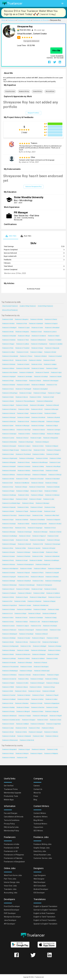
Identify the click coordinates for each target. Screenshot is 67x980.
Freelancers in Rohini (35, 397)
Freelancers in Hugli (37, 589)
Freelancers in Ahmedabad (52, 328)
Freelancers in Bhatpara (53, 434)
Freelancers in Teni (52, 385)
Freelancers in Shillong (51, 679)
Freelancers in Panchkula (23, 556)
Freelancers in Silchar (52, 638)
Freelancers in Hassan (34, 691)
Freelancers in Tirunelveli (42, 372)
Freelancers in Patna (8, 348)
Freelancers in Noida (8, 332)
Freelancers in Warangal (9, 417)
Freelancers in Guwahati (55, 356)
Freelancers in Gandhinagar (51, 560)
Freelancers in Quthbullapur (10, 536)
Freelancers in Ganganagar (35, 528)
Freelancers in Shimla (8, 597)
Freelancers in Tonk (35, 642)
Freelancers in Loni (7, 613)
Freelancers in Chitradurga (25, 663)
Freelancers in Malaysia (22, 753)
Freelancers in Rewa (8, 548)
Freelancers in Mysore (22, 397)
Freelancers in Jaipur (24, 328)
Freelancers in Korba (39, 450)
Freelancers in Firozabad (37, 479)
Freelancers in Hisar (8, 487)
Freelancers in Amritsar (35, 360)
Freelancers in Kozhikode (38, 417)
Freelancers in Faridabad (54, 340)
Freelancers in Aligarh (8, 405)
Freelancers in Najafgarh (9, 377)
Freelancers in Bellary (38, 466)
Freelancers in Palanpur (23, 707)
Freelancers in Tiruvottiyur (9, 515)
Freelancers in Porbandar (9, 663)
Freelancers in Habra (52, 658)
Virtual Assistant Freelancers (10, 306)
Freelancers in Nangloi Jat (43, 564)
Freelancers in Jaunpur (25, 605)
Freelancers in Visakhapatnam (39, 344)
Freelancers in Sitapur (20, 613)
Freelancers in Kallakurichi (26, 372)
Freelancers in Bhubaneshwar (45, 401)
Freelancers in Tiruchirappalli (23, 389)
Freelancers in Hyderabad (36, 324)
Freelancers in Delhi (8, 319)
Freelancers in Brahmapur (24, 475)
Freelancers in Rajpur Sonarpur (10, 450)
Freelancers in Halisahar (24, 695)
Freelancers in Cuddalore (53, 593)
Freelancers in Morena (22, 642)
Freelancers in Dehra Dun (9, 421)
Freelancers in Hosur (50, 528)
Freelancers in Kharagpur (9, 544)
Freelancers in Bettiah (23, 699)
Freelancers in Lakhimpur (9, 658)
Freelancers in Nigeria (36, 753)
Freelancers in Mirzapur (53, 540)
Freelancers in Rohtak (8, 479)
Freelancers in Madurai (40, 356)
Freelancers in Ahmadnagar (27, 458)
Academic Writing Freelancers (28, 306)
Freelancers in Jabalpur (50, 364)
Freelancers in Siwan (55, 720)
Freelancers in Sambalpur (36, 618)
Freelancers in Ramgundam (51, 438)
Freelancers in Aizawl (22, 499)
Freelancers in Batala (8, 654)
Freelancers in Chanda (52, 471)
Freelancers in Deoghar (9, 552)
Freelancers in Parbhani (51, 491)
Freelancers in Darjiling (8, 707)
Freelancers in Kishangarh (37, 683)
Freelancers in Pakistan (9, 758)
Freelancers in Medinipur (9, 638)
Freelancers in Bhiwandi (52, 405)
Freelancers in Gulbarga (38, 434)
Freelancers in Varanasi (38, 368)
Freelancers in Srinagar (40, 393)
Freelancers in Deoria (21, 691)
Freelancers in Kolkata (8, 324)
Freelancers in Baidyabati (24, 736)
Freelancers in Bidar (20, 548)
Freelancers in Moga (49, 687)
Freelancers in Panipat (8, 491)
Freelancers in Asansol (39, 430)
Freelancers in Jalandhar (56, 344)
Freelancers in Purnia (8, 560)
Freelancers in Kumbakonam (41, 605)
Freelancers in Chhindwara (9, 675)
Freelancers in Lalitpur (51, 699)
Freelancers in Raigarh (56, 716)
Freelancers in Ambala (23, 650)
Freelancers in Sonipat (36, 511)
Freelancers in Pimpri (8, 381)
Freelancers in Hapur (8, 520)
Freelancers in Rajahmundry (10, 458)
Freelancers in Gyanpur (8, 556)
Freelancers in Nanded (23, 417)
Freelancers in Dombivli (23, 385)
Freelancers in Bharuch (41, 634)
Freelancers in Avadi (50, 511)
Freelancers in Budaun (22, 622)
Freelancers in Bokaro (50, 413)
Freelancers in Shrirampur (40, 532)
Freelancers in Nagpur (8, 344)
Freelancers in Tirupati (22, 511)
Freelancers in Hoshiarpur (50, 626)
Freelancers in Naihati (8, 511)
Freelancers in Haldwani (38, 658)
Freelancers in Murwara (9, 564)
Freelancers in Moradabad (37, 405)
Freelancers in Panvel (38, 695)
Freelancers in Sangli (23, 413)
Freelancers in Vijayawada (52, 348)
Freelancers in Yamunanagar (52, 544)
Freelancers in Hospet (22, 560)
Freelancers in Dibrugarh (23, 711)
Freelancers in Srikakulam (37, 724)
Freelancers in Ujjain (36, 438)
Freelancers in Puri (7, 601)
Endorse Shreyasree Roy (34, 187)
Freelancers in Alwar (24, 495)
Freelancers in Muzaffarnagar (40, 462)
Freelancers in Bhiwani (40, 569)
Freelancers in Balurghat (39, 654)
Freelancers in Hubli (48, 397)
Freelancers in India (52, 749)
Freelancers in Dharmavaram (10, 740)
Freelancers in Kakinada (53, 487)
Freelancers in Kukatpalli (9, 466)
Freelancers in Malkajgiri (39, 646)
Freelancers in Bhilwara (8, 475)
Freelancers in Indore (37, 328)
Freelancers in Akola (38, 446)
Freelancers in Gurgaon (51, 324)
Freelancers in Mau (38, 515)
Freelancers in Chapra (52, 552)
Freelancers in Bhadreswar (9, 716)
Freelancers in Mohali (50, 352)
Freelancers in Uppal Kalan (53, 724)
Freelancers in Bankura (39, 675)
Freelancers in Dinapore (38, 638)
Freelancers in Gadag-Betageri (38, 597)
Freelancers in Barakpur (9, 650)
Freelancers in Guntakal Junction (11, 720)
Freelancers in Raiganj (49, 601)
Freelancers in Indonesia (38, 749)
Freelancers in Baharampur (9, 585)
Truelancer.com (39, 977)
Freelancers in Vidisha (24, 658)
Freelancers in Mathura (24, 471)
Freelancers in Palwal (37, 711)
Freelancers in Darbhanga (9, 495)
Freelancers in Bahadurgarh (10, 634)
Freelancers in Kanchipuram (37, 540)
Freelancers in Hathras (37, 699)
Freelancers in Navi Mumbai (10, 372)
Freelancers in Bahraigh (9, 581)
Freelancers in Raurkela (53, 417)
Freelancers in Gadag (51, 618)
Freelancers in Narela (8, 401)
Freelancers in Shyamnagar (26, 442)
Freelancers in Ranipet (35, 499)
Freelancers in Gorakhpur (41, 377)
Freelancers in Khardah (48, 691)
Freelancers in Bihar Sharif (52, 515)
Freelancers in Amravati (9, 413)
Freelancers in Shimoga (55, 475)
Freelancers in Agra (56, 372)
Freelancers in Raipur (52, 368)
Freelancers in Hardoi (52, 707)
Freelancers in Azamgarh (35, 732)
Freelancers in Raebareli (54, 569)
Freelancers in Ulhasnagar (22, 426)
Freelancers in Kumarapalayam (25, 564)
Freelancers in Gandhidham (24, 609)
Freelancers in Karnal (25, 536)
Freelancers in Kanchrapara (41, 667)
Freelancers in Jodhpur (8, 352)
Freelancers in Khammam (34, 601)
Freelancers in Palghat (8, 683)
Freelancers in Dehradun (9, 364)
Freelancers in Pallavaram (9, 630)
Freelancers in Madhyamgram (50, 622)
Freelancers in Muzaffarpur (53, 466)
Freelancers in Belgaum (52, 446)
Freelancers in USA (22, 758)
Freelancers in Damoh (8, 724)
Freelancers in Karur (8, 528)
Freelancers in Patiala (38, 471)
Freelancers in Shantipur (55, 646)
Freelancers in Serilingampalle (10, 646)
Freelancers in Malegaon (42, 442)
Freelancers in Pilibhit (8, 687)
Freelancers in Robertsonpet (42, 671)
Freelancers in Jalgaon (24, 446)
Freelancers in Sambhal (36, 560)
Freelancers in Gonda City (9, 679)
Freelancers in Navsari (54, 597)
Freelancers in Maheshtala (9, 442)
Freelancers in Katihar (26, 569)
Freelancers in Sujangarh (9, 577)
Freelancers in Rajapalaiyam (52, 703)
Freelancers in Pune (22, 324)
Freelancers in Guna (55, 630)
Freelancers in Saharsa (54, 650)
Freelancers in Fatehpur (9, 609)
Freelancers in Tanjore (36, 491)
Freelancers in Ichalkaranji (52, 495)
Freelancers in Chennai (51, 319)
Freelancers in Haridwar (9, 573)
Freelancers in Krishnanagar (38, 650)
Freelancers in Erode (23, 421)
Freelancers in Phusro (38, 573)
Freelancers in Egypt (24, 749)
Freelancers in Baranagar (42, 503)
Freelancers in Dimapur (26, 671)
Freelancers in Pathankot (25, 593)
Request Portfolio (33, 113)
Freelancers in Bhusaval (37, 577)
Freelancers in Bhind (39, 593)
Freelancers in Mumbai (36, 319)
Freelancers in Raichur (55, 532)
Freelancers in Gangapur (29, 720)
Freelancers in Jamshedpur (25, 377)
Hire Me (56, 51)
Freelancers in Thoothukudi (23, 454)
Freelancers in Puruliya (8, 711)
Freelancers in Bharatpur (9, 532)
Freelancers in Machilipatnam (10, 569)
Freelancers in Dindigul (22, 491)
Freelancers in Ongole (22, 597)
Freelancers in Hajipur (53, 675)
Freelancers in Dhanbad (9, 385)
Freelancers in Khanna (48, 728)
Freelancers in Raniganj (53, 683)
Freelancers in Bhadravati (49, 613)
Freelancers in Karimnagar (24, 532)
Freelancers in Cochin (22, 352)
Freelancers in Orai (36, 626)
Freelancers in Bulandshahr (52, 556)
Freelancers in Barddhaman (22, 483)
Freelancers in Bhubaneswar (38, 340)
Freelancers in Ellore (23, 577)
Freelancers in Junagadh (52, 573)
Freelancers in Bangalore (22, 319)
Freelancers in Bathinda (22, 520)
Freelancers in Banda (8, 642)
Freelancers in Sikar (38, 556)
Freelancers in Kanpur (37, 348)
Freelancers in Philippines (51, 753)
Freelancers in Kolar (8, 703)
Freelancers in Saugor (24, 515)
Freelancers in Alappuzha (53, 520)
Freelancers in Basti (38, 736)
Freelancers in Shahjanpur (39, 475)
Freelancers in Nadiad (38, 552)
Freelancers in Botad (8, 732)
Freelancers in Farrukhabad (37, 520)
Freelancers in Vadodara (9, 340)
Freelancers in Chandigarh (9, 328)
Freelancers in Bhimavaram (23, 654)
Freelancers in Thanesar (40, 663)
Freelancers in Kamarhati (9, 471)
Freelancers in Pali (38, 544)
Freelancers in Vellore (24, 434)
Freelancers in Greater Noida (37, 487)
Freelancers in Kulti (7, 483)
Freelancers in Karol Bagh (24, 430)
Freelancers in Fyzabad (24, 638)
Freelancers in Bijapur (8, 499)
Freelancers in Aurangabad (40, 389)
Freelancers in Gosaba (22, 540)
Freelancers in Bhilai (24, 409)
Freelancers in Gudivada (9, 736)
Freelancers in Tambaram (9, 593)
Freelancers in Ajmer (8, 426)
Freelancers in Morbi (21, 728)
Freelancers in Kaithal (53, 654)
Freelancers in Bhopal (24, 336)
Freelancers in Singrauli (23, 573)
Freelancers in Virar (26, 646)
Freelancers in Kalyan (21, 381)
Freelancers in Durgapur (53, 421)
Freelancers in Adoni (8, 618)
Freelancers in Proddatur (23, 589)
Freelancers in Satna (23, 507)
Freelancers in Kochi (8, 360)
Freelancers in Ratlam (24, 524)
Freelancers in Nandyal (40, 609)
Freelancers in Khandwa (52, 577)
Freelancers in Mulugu (51, 483)
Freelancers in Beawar (22, 687)
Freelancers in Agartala (34, 548)
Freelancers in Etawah (36, 507)
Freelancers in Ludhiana (23, 344)
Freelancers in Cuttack (36, 413)
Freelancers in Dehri (8, 691)
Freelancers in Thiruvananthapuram (25, 401)
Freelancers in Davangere (9, 446)
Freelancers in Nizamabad (52, 479)
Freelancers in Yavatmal (9, 695)
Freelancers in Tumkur (22, 479)
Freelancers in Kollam (42, 458)
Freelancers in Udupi (53, 609)
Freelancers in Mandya (25, 675)
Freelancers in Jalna (49, 499)
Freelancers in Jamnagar (54, 430)
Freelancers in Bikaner (8, 368)
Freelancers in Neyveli (8, 589)
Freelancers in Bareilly (22, 405)
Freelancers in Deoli (43, 720)
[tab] (11, 236)
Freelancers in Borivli (37, 409)
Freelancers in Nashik (55, 377)
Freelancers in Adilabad (22, 724)
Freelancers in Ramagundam (39, 524)
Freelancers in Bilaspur (37, 495)
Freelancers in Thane (23, 340)
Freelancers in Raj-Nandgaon (50, 642)
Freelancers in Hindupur (37, 679)
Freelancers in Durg (50, 507)
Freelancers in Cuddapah (9, 699)
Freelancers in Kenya (8, 753)
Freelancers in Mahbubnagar (10, 671)
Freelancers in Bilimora (8, 430)
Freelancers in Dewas (28, 503)
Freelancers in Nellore (38, 454)
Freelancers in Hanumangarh (26, 630)
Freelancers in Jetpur (8, 728)
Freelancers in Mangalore (54, 450)
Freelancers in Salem (8, 397)
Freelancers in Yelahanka (51, 732)
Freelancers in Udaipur (36, 352)
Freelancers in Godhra (22, 683)
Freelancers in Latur (55, 462)
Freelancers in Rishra (21, 732)
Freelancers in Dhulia (55, 458)
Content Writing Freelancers (45, 306)
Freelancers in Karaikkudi (24, 581)
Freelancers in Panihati (52, 454)
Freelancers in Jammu (8, 438)
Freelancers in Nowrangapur (51, 381)
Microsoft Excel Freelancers (10, 310)
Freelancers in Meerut (35, 381)
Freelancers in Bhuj (23, 679)
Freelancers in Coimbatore (39, 336)
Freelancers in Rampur (21, 487)
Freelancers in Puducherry (9, 409)
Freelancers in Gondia (36, 703)
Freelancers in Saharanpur (9, 434)
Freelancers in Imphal (8, 540)
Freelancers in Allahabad (38, 385)
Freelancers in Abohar (36, 687)
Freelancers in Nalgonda (52, 711)
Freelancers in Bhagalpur (9, 462)
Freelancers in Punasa (24, 462)
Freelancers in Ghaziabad (9, 336)
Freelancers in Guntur (21, 360)
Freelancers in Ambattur (24, 466)
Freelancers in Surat (36, 332)
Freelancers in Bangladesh (9, 749)
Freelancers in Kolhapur (38, 426)
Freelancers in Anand (26, 667)
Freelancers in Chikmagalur (40, 716)
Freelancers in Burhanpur (24, 552)
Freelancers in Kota (37, 364)
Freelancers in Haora (8, 389)
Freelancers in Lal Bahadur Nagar (11, 503)
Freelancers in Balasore (52, 736)
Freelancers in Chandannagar (53, 581)
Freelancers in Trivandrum (22, 348)
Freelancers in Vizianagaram (44, 585)
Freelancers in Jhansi (8, 454)
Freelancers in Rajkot (54, 336)
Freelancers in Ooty (20, 528)
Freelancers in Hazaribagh (26, 634)
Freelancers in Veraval (21, 618)
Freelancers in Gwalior (23, 364)
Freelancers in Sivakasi (55, 524)
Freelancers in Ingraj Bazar (10, 605)
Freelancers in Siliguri (52, 426)
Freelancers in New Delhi (23, 368)
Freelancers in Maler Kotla (27, 740)
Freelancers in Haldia (20, 601)
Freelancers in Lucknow (50, 332)
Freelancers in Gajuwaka (9, 507)
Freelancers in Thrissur (26, 356)
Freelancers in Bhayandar (38, 421)
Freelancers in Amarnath (24, 544)
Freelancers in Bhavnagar (51, 409)
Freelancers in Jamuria (8, 626)
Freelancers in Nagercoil (39, 536)
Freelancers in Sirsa (38, 581)
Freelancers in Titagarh (52, 695)
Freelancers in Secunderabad (10, 356)
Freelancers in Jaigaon (23, 626)
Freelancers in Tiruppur (54, 393)
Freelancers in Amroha (50, 589)
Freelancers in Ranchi (49, 360)
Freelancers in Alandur (42, 630)
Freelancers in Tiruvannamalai (10, 667)
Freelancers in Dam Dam (38, 707)
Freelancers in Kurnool (22, 438)
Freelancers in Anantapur (9, 524)
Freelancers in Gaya (26, 450)
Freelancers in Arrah (53, 536)
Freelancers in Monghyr (49, 548)
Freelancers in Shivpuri (34, 613)
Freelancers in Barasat (37, 483)
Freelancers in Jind (35, 622)
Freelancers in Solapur (25, 393)
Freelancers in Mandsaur (22, 703)
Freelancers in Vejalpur (25, 716)
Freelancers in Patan (34, 728)
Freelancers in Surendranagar (27, 585)
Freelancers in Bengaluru (22, 332)
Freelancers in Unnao (8, 622)
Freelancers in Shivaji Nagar (10, 393)
